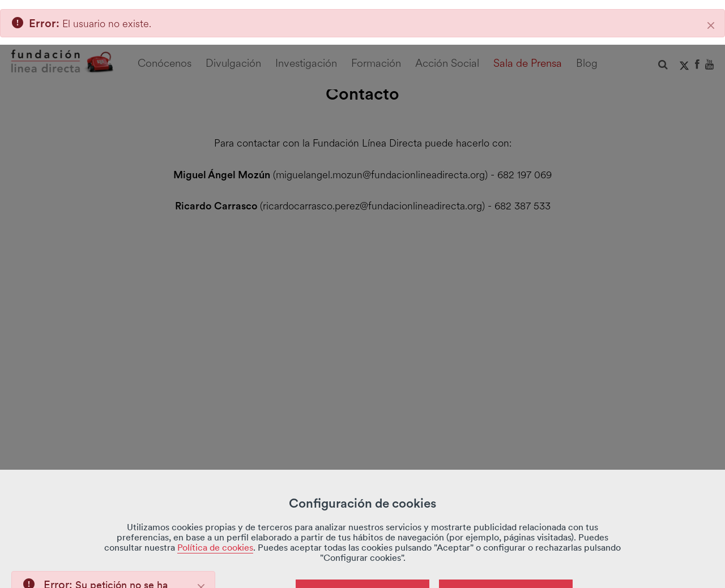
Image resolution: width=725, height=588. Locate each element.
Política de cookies (215, 503)
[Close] (201, 543)
